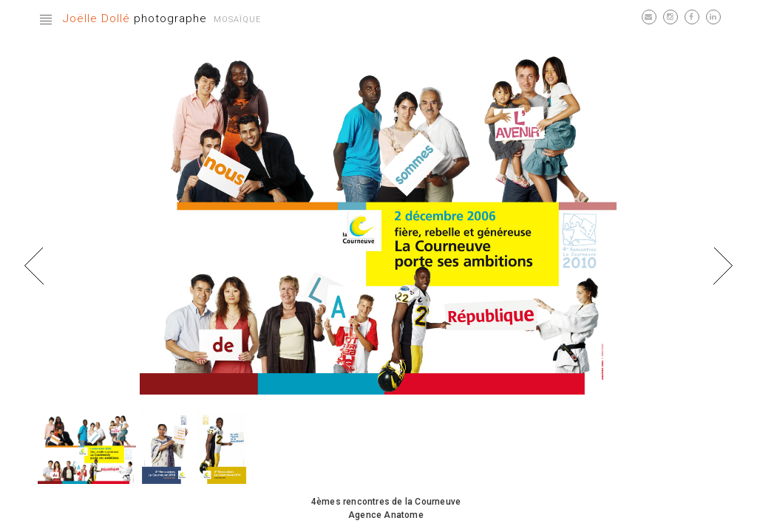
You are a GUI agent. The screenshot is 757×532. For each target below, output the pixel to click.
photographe (135, 18)
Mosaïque (237, 20)
